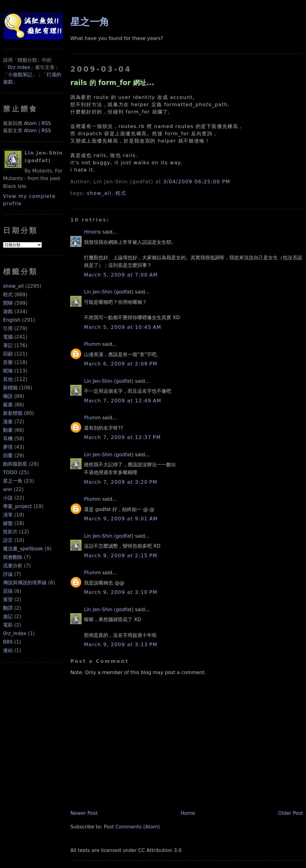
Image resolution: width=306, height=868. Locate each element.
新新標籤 (13, 413)
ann (8, 489)
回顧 (8, 354)
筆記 (8, 345)
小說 (8, 498)
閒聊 (8, 303)
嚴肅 (8, 405)
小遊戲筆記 (20, 75)
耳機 (8, 439)
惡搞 (8, 591)
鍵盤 (8, 523)
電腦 (8, 337)
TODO (10, 472)
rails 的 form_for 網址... (112, 83)
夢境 (8, 447)
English (12, 320)
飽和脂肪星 (15, 464)
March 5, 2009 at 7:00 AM (121, 275)
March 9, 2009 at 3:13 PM (121, 645)
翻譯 (8, 608)
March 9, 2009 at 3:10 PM (121, 592)
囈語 (8, 396)
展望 (8, 599)
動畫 (8, 430)
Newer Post (84, 813)
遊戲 (8, 311)
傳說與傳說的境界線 (25, 583)
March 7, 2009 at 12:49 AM (123, 401)
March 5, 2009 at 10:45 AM (123, 327)
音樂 (8, 362)
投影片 (10, 532)
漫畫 (8, 422)
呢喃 (8, 371)
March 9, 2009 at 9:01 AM (121, 519)
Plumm (92, 344)
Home (188, 813)
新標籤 (10, 388)
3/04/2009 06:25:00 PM (197, 182)
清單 (8, 515)
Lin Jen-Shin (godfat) (109, 292)
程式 (8, 295)
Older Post (291, 813)
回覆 (8, 455)
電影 (8, 625)
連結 (8, 650)
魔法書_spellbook (23, 549)
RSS (46, 123)
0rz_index (15, 633)
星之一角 (13, 481)
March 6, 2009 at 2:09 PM (121, 364)
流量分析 (13, 566)
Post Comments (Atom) (132, 827)
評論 (8, 574)
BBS (8, 642)
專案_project (18, 506)
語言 (8, 540)
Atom (30, 123)
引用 (8, 328)
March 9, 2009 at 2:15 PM (121, 556)
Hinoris (92, 232)
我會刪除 (13, 557)
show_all (13, 286)
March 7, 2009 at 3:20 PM (121, 482)
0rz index (19, 67)
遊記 (8, 616)
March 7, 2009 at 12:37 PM (122, 437)
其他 (8, 379)
